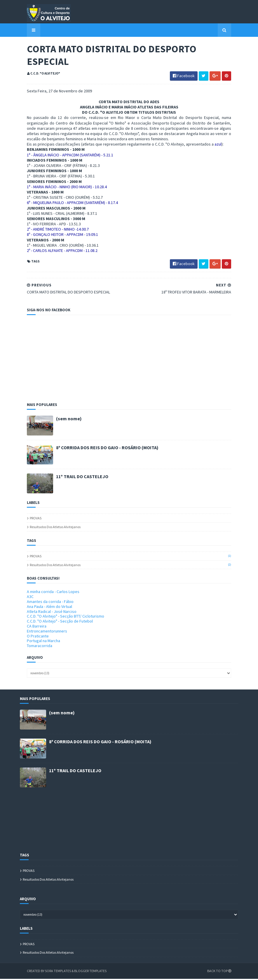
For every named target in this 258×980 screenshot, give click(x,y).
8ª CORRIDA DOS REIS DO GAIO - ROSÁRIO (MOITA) (100, 449)
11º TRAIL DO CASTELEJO (75, 478)
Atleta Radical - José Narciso (45, 612)
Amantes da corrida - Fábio (43, 603)
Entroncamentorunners (40, 632)
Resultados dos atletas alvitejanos (48, 528)
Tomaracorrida (33, 647)
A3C (23, 598)
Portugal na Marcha (36, 642)
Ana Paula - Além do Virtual (42, 607)
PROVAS (29, 519)
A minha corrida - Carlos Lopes (46, 593)
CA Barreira (30, 627)
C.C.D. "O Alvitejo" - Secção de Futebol (53, 622)
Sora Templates (51, 972)
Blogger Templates (83, 972)
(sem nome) (62, 420)
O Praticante (31, 637)
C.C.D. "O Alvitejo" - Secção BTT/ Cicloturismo (59, 617)
